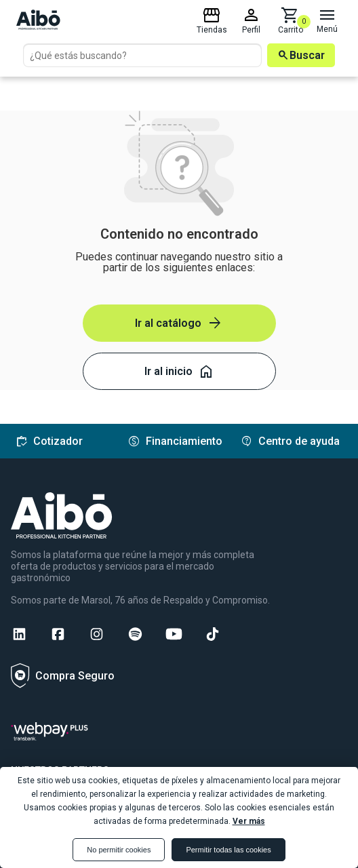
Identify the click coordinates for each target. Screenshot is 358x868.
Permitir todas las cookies (228, 850)
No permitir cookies (119, 850)
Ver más (249, 821)
